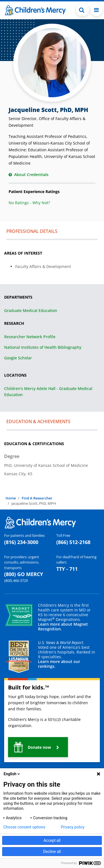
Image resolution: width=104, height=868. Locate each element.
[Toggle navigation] (96, 10)
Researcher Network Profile (30, 337)
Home (11, 498)
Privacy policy (73, 827)
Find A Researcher (37, 498)
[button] (38, 747)
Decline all (52, 852)
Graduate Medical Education (31, 310)
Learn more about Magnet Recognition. (63, 626)
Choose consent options (24, 827)
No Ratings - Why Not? (29, 203)
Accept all (52, 840)
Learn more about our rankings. (59, 664)
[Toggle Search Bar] (82, 10)
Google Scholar (18, 358)
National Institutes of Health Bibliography (43, 347)
